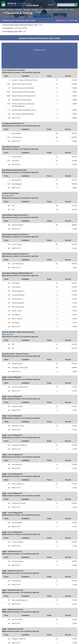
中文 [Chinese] (42, 10)
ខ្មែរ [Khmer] (66, 10)
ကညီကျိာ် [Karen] (38, 12)
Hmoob (10, 10)
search (52, 5)
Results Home (61, 20)
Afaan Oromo (58, 10)
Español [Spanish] (3, 10)
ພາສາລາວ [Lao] (48, 10)
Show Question (8, 196)
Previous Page (73, 20)
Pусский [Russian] (35, 10)
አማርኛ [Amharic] (72, 10)
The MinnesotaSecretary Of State (23, 4)
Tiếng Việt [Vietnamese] (27, 10)
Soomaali (18, 10)
